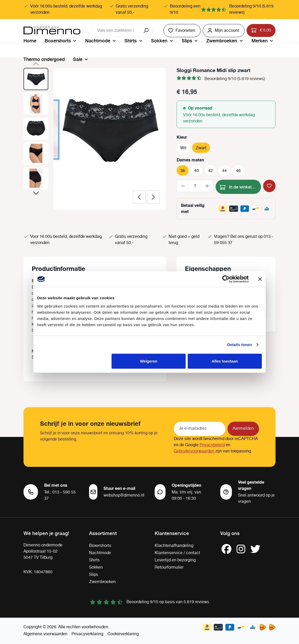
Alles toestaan (225, 361)
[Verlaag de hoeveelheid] (183, 186)
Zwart (201, 148)
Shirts (94, 560)
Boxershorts (100, 546)
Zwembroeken (102, 582)
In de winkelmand (240, 186)
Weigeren (149, 361)
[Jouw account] (224, 31)
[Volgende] (153, 197)
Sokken (96, 567)
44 (224, 171)
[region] (95, 139)
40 (196, 171)
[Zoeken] (147, 30)
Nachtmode (100, 553)
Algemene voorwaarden (45, 634)
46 (238, 171)
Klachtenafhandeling (174, 546)
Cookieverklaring (123, 634)
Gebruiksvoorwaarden (194, 451)
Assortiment (103, 533)
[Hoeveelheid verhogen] (207, 186)
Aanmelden (243, 429)
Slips (94, 575)
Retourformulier (169, 567)
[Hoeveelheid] (195, 186)
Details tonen (239, 345)
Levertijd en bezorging (175, 560)
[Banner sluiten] (260, 279)
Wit (183, 148)
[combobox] (115, 30)
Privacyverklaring (87, 634)
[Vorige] (139, 197)
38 (183, 171)
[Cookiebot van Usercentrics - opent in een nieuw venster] (226, 279)
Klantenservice (172, 533)
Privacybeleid (212, 445)
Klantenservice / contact (177, 553)
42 (210, 171)
